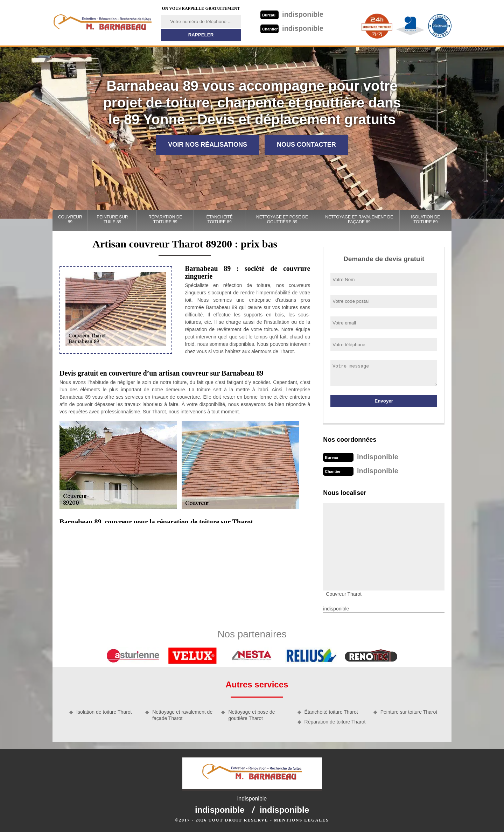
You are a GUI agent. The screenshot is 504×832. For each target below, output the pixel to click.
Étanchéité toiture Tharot (331, 712)
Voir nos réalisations (208, 145)
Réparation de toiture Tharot (335, 722)
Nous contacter (306, 145)
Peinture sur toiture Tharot (409, 712)
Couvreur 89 (70, 219)
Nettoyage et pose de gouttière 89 (282, 219)
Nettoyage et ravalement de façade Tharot (182, 715)
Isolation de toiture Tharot (104, 712)
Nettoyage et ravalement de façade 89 (359, 219)
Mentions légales (302, 820)
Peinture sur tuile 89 (112, 219)
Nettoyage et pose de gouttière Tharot (251, 715)
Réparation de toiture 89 (165, 219)
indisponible (292, 14)
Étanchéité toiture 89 (220, 219)
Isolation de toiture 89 (425, 219)
